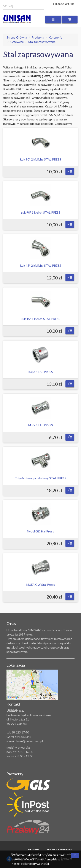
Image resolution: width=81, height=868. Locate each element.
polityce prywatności (35, 864)
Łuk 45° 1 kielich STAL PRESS (40, 319)
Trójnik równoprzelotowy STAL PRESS (41, 478)
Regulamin (33, 850)
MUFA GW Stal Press (41, 585)
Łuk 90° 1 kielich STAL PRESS (40, 212)
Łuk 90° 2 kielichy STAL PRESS (41, 159)
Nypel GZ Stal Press (40, 531)
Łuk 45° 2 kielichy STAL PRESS (41, 265)
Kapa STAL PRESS (41, 372)
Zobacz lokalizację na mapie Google (32, 685)
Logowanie (64, 4)
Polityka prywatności (58, 850)
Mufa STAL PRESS (41, 425)
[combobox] (24, 6)
